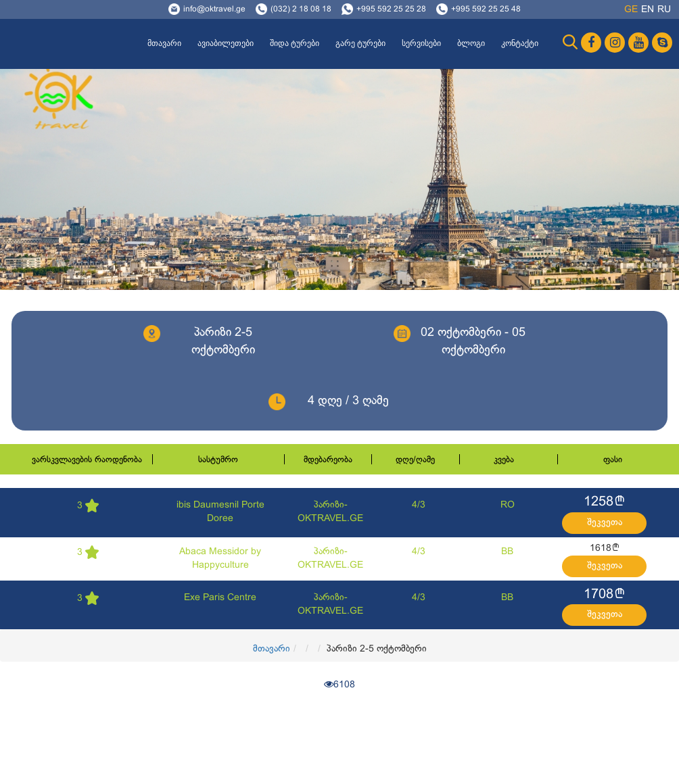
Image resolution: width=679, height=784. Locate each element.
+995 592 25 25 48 (486, 9)
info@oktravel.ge (214, 9)
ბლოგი (471, 43)
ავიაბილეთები (226, 43)
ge (631, 10)
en (648, 10)
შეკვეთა (605, 523)
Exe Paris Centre (220, 598)
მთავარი (164, 43)
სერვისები (421, 43)
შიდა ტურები (295, 43)
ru (664, 10)
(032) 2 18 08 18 (301, 9)
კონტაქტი (520, 43)
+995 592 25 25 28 (391, 9)
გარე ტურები (360, 43)
